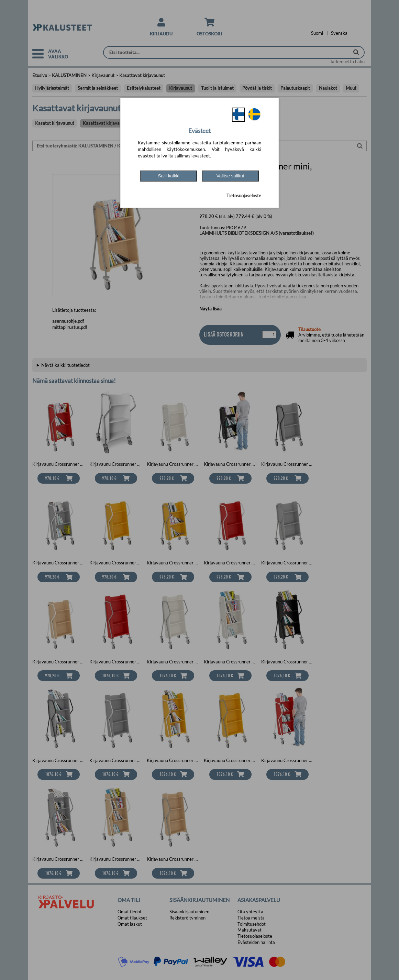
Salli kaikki (169, 176)
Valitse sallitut (230, 176)
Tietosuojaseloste (244, 196)
